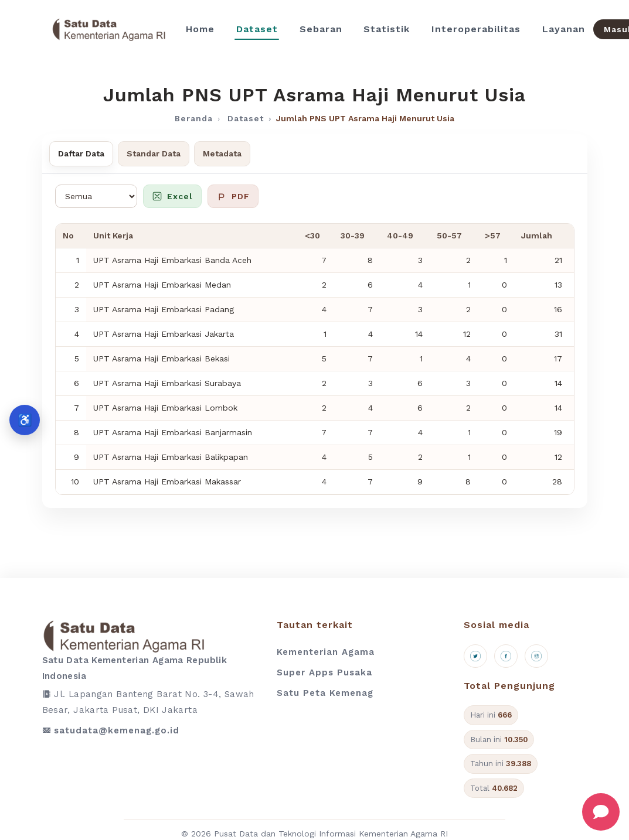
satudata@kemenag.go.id (117, 730)
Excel (172, 196)
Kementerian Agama (326, 652)
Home (200, 29)
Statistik (387, 29)
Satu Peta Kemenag (325, 693)
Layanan (564, 29)
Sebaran (321, 29)
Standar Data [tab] (154, 153)
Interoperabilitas (476, 29)
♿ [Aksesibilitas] (25, 420)
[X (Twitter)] (475, 656)
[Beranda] (109, 29)
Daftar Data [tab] (81, 153)
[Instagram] (536, 656)
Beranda (194, 118)
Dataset (257, 29)
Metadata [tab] (222, 153)
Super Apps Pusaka (324, 672)
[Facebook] (506, 656)
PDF (233, 196)
